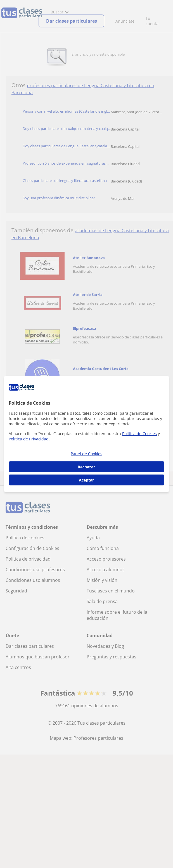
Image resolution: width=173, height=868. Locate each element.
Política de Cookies (139, 434)
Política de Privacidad (29, 439)
